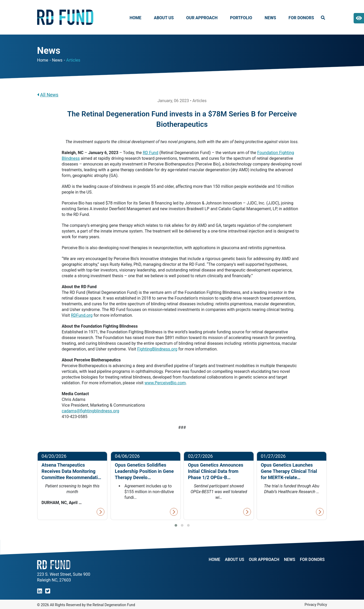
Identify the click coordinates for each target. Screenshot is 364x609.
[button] (176, 525)
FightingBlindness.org (157, 349)
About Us (164, 18)
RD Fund (150, 153)
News (270, 18)
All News (48, 95)
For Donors (301, 18)
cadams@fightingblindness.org (91, 411)
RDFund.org (82, 315)
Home (135, 18)
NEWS (289, 560)
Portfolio (241, 18)
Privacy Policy (316, 605)
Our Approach (202, 18)
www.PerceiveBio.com (165, 383)
